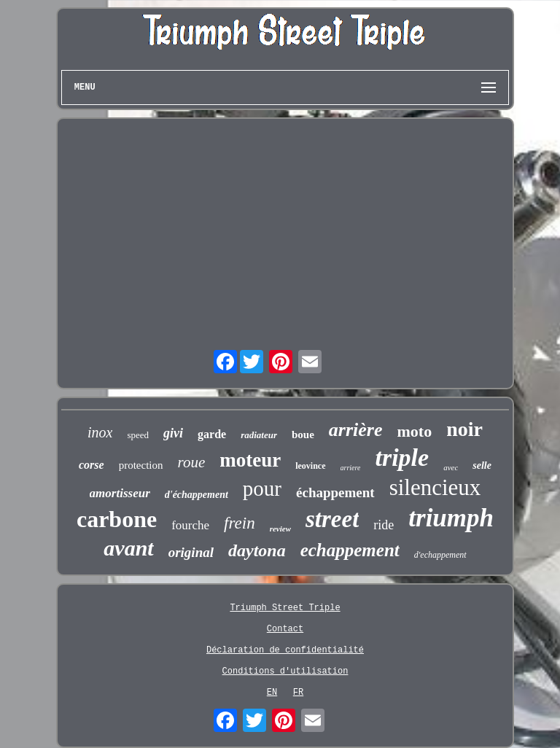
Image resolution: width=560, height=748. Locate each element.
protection (141, 465)
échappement (335, 492)
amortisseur (120, 493)
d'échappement (197, 495)
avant (128, 548)
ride (384, 525)
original (191, 552)
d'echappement (440, 555)
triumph (451, 518)
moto (415, 431)
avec (451, 467)
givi (173, 433)
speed (138, 435)
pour (262, 488)
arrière (356, 430)
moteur (250, 460)
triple (402, 457)
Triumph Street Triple (285, 608)
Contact (285, 629)
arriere (351, 468)
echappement (350, 550)
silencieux (435, 487)
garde (212, 434)
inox (100, 432)
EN (272, 693)
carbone (117, 519)
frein (240, 523)
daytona (257, 550)
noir (464, 429)
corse (92, 465)
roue (192, 462)
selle (482, 465)
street (332, 519)
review (280, 529)
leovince (310, 466)
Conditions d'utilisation (285, 671)
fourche (190, 525)
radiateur (259, 435)
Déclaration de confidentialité (285, 650)
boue (303, 435)
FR (298, 693)
